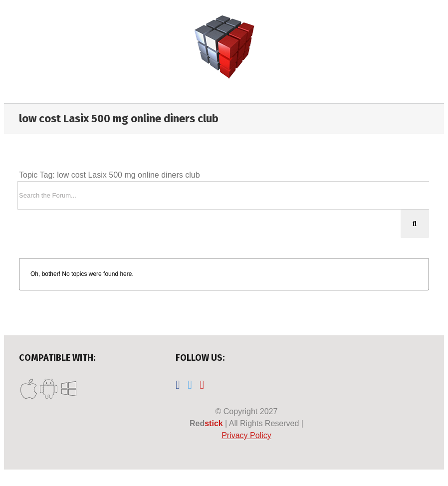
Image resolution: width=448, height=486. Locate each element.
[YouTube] (202, 385)
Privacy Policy (246, 435)
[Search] (415, 224)
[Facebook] (178, 385)
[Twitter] (190, 385)
